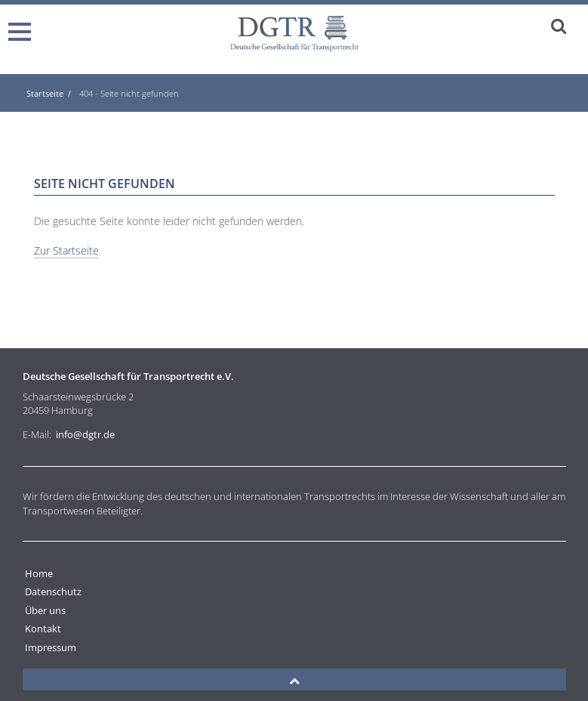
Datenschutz (53, 591)
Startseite (45, 93)
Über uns (45, 610)
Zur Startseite (66, 250)
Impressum (51, 647)
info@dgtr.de (85, 434)
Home (39, 573)
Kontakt (43, 628)
